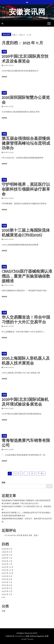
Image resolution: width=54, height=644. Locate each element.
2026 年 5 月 (7, 552)
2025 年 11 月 (8, 570)
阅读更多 (4, 77)
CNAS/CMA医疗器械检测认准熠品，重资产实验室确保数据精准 (27, 276)
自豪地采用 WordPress (15, 636)
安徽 (4, 52)
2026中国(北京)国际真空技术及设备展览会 (25, 59)
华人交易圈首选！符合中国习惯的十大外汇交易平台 (26, 320)
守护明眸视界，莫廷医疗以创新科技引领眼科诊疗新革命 (26, 189)
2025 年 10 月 (8, 573)
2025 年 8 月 (7, 579)
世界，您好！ (34, 535)
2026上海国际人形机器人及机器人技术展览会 (26, 361)
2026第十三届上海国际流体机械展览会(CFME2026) (26, 233)
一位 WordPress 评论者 (13, 535)
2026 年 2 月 (7, 561)
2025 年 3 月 (7, 594)
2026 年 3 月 (7, 558)
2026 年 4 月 (7, 555)
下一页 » (41, 473)
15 (32, 473)
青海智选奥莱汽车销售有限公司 (26, 443)
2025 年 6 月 (7, 585)
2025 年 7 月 (7, 582)
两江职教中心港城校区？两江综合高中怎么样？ (21, 503)
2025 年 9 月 (7, 576)
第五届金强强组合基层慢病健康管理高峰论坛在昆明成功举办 (26, 143)
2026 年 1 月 (7, 564)
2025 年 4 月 (7, 591)
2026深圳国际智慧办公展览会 (26, 100)
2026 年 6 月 (7, 549)
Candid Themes (27, 639)
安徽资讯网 (27, 12)
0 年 (3, 597)
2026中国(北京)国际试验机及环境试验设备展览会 (25, 402)
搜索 (3, 483)
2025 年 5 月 (7, 588)
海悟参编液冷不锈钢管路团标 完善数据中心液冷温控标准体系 (26, 500)
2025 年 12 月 (8, 567)
